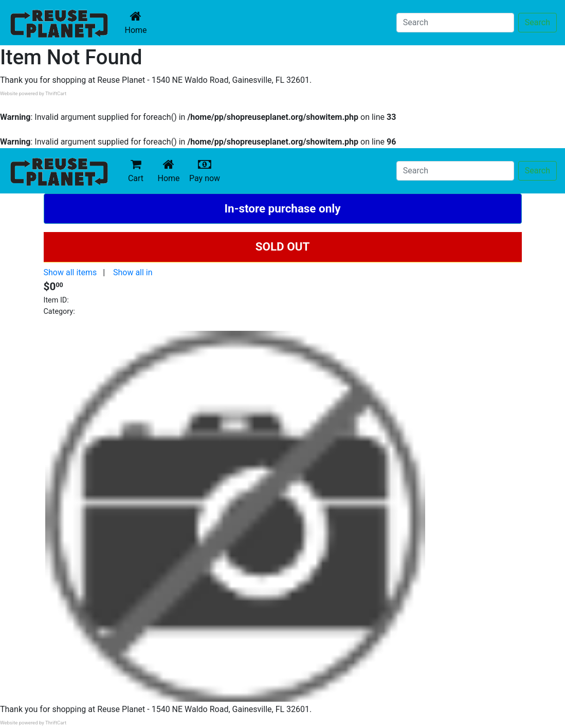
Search (537, 22)
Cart (136, 171)
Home (138, 22)
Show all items (70, 272)
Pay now (207, 171)
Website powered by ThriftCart (33, 93)
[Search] (455, 23)
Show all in (133, 272)
